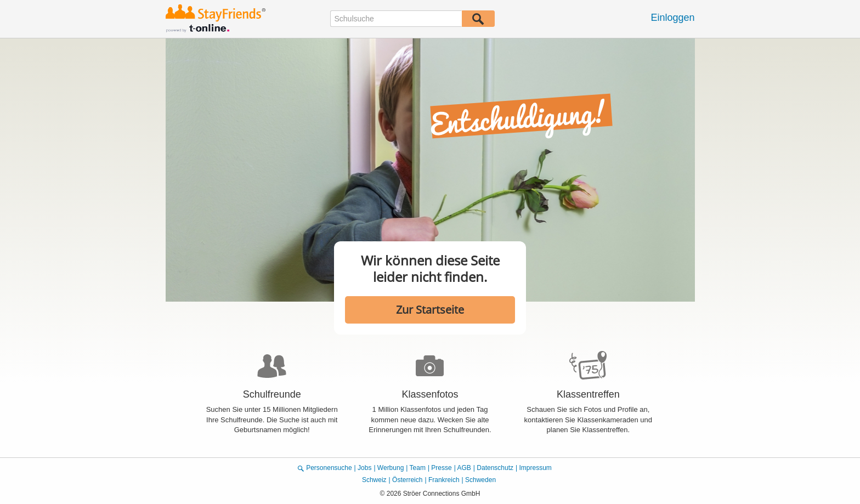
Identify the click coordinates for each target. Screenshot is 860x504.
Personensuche (329, 468)
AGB (464, 468)
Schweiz (374, 480)
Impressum (535, 468)
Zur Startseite (430, 310)
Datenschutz (495, 468)
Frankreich (444, 480)
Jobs (364, 468)
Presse (441, 468)
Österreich (407, 480)
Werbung (391, 468)
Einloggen (672, 18)
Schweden (480, 480)
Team (418, 468)
